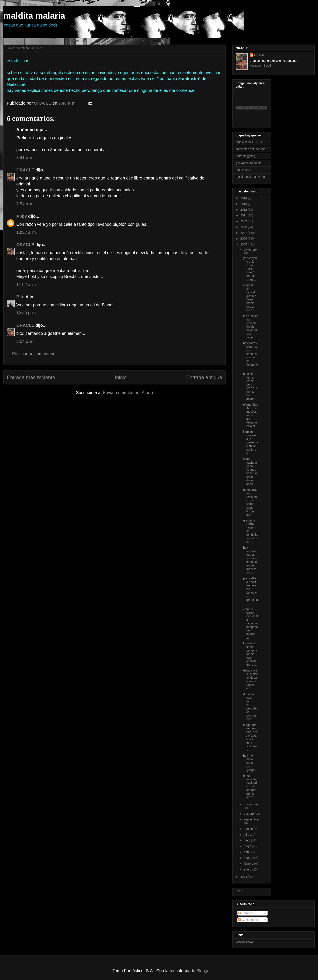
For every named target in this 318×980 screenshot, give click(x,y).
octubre (249, 814)
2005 (244, 244)
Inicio (121, 377)
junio (247, 840)
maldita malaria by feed (251, 177)
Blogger (204, 971)
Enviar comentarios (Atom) (128, 393)
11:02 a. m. (27, 285)
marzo (248, 858)
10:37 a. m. (27, 232)
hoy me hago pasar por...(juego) (249, 763)
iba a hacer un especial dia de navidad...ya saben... (250, 327)
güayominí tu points (249, 163)
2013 (244, 204)
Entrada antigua (204, 377)
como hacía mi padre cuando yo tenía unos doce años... (250, 471)
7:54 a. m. (25, 204)
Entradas (246, 913)
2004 (244, 877)
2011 (244, 215)
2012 (244, 210)
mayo (248, 846)
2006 (244, 238)
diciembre (250, 250)
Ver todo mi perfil (261, 66)
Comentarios (248, 920)
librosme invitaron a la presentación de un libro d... (250, 442)
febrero (249, 864)
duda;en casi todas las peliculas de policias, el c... (250, 707)
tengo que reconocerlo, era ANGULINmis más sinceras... (251, 737)
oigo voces (243, 170)
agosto (249, 829)
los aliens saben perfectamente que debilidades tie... (250, 654)
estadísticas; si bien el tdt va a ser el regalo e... (251, 679)
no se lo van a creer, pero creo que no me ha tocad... (250, 386)
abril (247, 852)
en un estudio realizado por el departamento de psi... (250, 786)
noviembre (251, 804)
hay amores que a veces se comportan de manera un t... (251, 560)
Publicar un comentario (34, 354)
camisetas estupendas (250, 149)
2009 (244, 221)
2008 (244, 227)
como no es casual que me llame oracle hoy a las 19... (250, 298)
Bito (20, 297)
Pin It (239, 891)
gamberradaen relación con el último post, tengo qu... (250, 502)
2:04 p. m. (25, 341)
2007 (244, 233)
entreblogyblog (245, 156)
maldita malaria (34, 16)
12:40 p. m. (27, 313)
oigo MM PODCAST (249, 142)
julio (247, 835)
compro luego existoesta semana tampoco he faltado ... (251, 623)
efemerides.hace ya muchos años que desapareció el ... (251, 415)
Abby (22, 216)
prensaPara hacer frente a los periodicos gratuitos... (250, 591)
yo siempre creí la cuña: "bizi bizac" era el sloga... (250, 269)
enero (248, 869)
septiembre (251, 819)
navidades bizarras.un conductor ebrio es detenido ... (250, 356)
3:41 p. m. (25, 158)
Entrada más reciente (31, 377)
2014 (244, 198)
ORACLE (25, 170)
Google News (245, 942)
